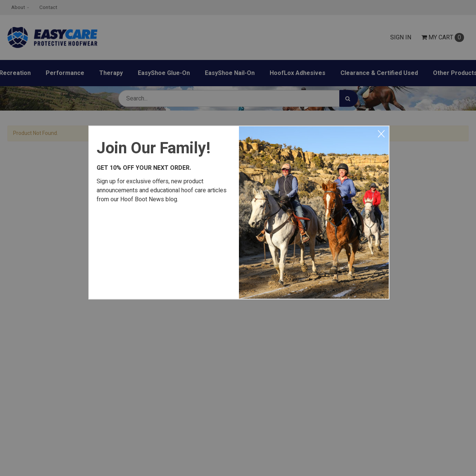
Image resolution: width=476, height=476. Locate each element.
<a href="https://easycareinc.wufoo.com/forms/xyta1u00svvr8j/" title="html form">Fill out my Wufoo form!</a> (164, 250)
